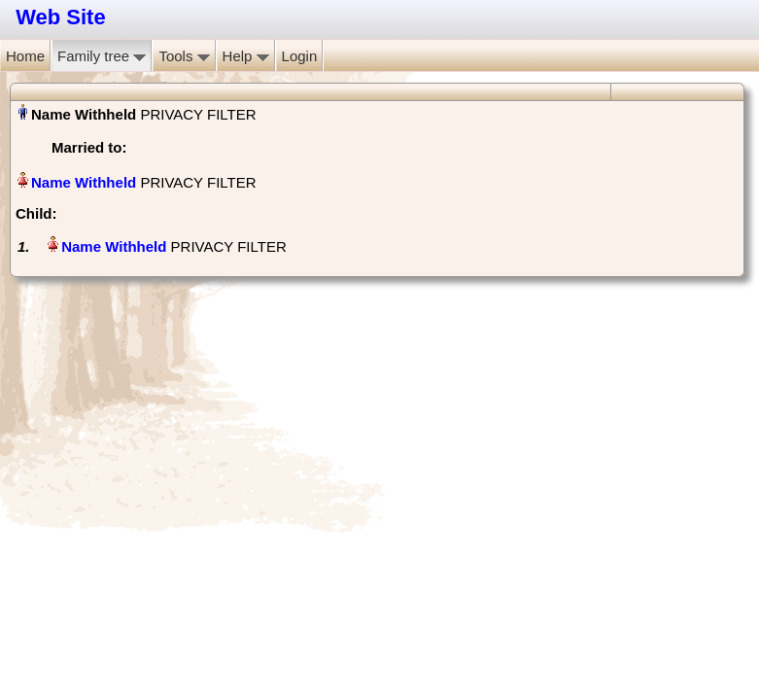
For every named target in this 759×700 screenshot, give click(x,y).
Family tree (102, 56)
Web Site (61, 17)
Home (25, 56)
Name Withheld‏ (84, 182)
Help (246, 56)
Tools (184, 56)
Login (300, 56)
